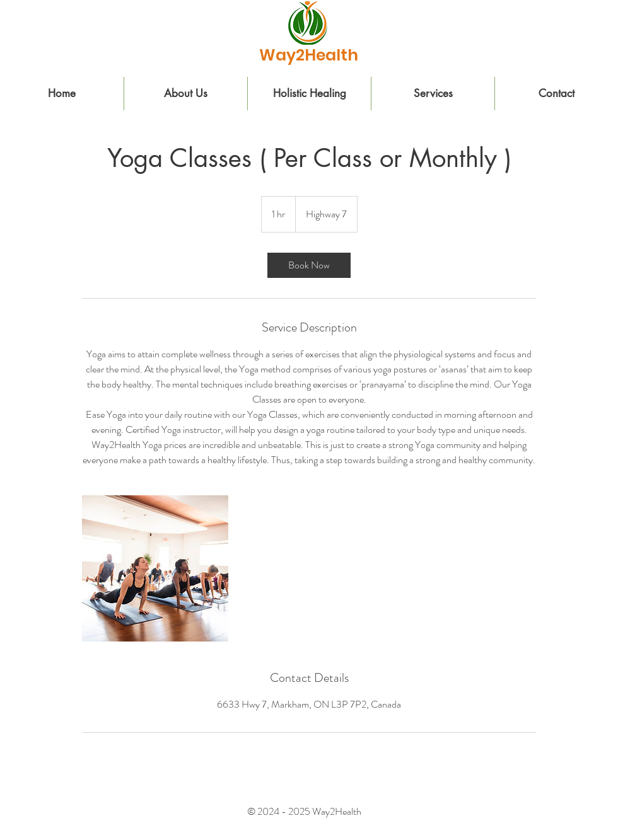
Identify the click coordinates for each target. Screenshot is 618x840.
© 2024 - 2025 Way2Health (305, 811)
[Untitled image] (155, 568)
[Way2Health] (309, 55)
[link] (309, 265)
